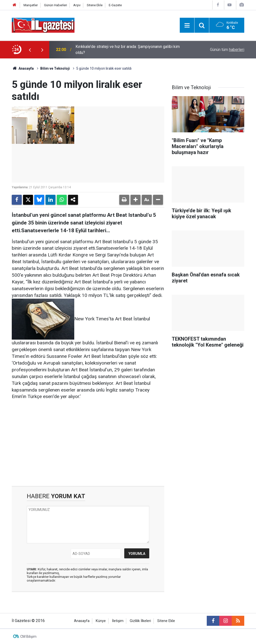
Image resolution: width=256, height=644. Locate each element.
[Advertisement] (88, 443)
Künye (101, 621)
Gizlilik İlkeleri (140, 621)
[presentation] (30, 50)
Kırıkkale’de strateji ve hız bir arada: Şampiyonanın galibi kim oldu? (128, 50)
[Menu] (187, 25)
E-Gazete (115, 5)
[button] (135, 200)
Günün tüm (227, 50)
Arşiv (77, 5)
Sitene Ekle (95, 5)
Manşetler (31, 5)
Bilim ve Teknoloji (55, 68)
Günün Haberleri (55, 5)
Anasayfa (23, 68)
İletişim (118, 621)
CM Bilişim (28, 637)
